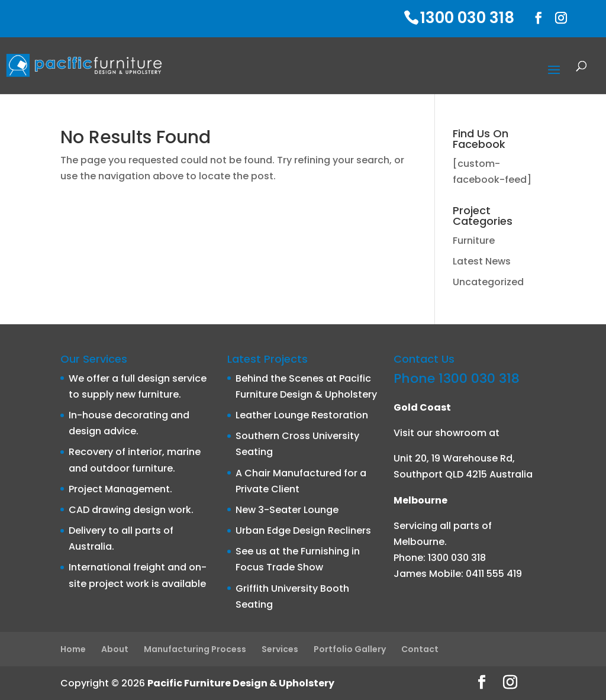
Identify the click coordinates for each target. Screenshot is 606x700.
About (115, 649)
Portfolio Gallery (350, 649)
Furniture (474, 241)
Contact (420, 649)
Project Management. (120, 489)
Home (73, 649)
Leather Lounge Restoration (302, 415)
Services (280, 649)
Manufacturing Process (195, 649)
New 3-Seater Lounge (287, 510)
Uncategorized (488, 282)
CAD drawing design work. (131, 510)
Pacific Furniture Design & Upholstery (241, 683)
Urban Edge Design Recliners (303, 530)
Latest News (482, 261)
